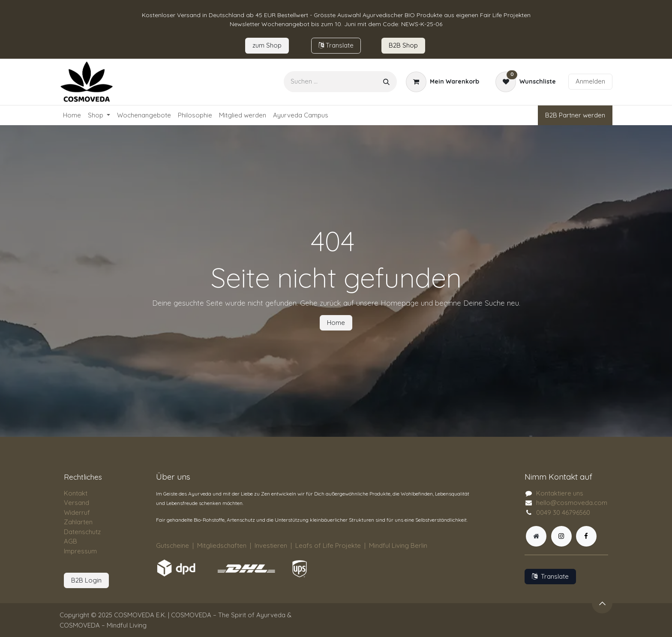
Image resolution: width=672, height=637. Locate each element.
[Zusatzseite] (536, 536)
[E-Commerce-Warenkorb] (442, 82)
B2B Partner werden (575, 115)
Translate (550, 576)
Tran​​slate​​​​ (336, 45)
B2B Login (86, 580)
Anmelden (590, 81)
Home (336, 323)
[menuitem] (72, 116)
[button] (602, 603)
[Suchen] (386, 82)
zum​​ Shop (267, 45)
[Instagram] (561, 536)
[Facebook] (586, 536)
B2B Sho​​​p (403, 45)
